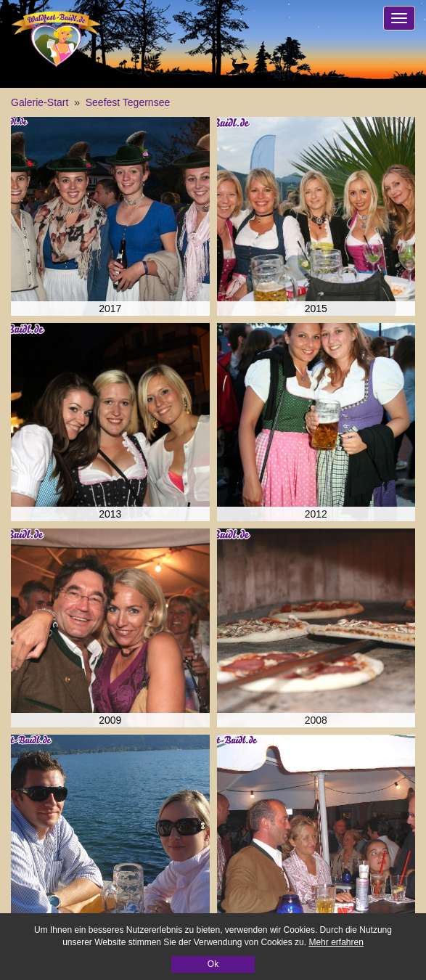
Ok (213, 964)
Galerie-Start (40, 102)
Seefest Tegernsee (128, 102)
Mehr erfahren (336, 942)
